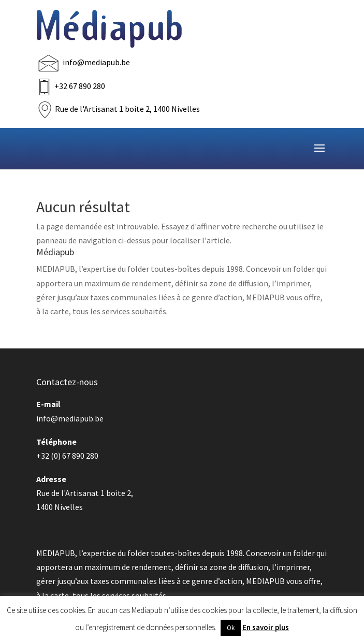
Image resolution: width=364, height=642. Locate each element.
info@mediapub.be (96, 62)
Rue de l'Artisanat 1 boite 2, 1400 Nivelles (127, 109)
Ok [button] (231, 628)
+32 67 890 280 (80, 86)
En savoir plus (266, 627)
